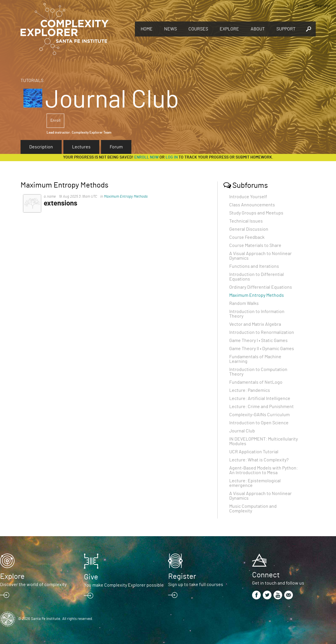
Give (91, 577)
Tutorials (32, 81)
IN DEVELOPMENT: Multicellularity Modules (264, 441)
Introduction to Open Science (259, 423)
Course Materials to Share (255, 245)
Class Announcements (252, 205)
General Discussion (249, 229)
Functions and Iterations (254, 266)
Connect (266, 575)
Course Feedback (247, 237)
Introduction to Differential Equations (257, 277)
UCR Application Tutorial (254, 452)
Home (147, 29)
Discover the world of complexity (33, 585)
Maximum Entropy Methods (126, 197)
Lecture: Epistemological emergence (255, 483)
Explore (229, 29)
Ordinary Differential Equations (261, 287)
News (170, 29)
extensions (60, 203)
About (258, 29)
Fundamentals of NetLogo (256, 382)
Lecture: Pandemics (250, 390)
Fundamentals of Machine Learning (255, 359)
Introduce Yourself (248, 197)
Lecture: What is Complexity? (259, 460)
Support (286, 29)
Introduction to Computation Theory (258, 372)
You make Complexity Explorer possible (124, 585)
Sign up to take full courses (196, 585)
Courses (198, 29)
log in (172, 157)
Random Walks (244, 303)
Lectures (81, 147)
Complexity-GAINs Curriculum (259, 415)
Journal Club (242, 431)
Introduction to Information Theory (257, 314)
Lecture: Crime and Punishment (261, 407)
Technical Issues (246, 221)
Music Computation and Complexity (253, 509)
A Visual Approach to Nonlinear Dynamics (260, 256)
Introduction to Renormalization (262, 332)
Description (41, 147)
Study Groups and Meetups (256, 213)
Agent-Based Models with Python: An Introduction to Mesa (264, 470)
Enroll (55, 121)
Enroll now (146, 157)
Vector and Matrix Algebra (255, 324)
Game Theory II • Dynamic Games (262, 349)
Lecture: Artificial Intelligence (260, 399)
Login (303, 6)
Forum (116, 147)
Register (322, 6)
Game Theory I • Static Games (258, 341)
